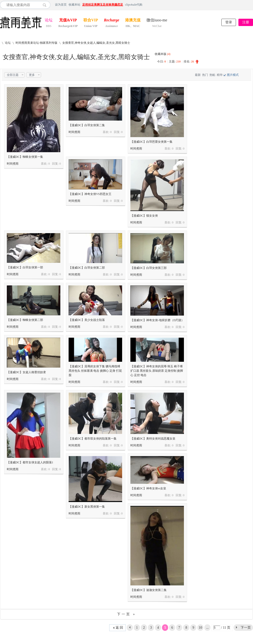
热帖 (212, 75)
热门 (205, 75)
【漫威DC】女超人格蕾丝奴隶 (26, 372)
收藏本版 (163, 54)
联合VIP (91, 21)
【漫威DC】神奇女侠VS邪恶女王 (90, 194)
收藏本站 (74, 5)
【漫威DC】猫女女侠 (144, 216)
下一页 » (126, 614)
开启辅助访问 (252, 5)
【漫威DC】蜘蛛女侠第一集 (25, 157)
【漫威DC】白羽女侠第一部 (25, 267)
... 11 (207, 628)
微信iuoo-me (157, 21)
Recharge (112, 21)
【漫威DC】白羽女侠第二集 (87, 125)
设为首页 (61, 5)
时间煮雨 (13, 164)
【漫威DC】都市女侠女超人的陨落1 (30, 462)
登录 (229, 22)
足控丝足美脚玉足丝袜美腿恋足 (103, 5)
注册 (246, 22)
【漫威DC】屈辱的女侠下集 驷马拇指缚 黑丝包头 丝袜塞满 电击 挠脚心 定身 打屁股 (95, 371)
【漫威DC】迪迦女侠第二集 (149, 590)
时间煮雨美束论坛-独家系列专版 (36, 43)
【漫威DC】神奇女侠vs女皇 (148, 488)
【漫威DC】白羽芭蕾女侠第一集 (151, 142)
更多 (32, 75)
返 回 (119, 628)
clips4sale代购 (134, 5)
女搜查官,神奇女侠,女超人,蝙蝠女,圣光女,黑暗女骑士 (96, 43)
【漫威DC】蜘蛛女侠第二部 (25, 320)
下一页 (246, 628)
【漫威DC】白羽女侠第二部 (87, 268)
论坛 (49, 21)
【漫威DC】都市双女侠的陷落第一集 (93, 439)
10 (200, 628)
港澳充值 (133, 21)
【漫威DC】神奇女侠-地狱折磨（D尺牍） (157, 320)
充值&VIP (68, 21)
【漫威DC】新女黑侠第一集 (87, 507)
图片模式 (233, 75)
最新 (198, 75)
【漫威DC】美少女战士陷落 (87, 320)
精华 (220, 75)
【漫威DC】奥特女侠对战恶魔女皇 (153, 439)
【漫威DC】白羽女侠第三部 (149, 268)
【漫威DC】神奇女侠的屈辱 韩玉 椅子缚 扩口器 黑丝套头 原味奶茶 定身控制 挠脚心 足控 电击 (157, 371)
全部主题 (13, 75)
